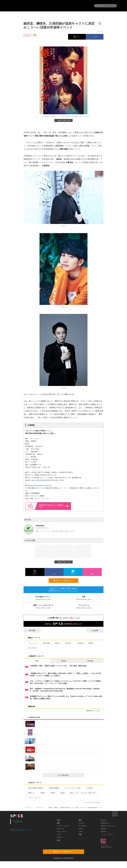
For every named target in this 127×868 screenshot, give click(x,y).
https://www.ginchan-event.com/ (41, 485)
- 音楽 (58, 820)
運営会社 (103, 820)
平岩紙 (52, 793)
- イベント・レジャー (63, 826)
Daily (37, 661)
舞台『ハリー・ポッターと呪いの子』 (83, 793)
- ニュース (81, 823)
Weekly (63, 661)
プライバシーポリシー (107, 834)
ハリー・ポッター (34, 798)
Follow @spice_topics (43, 599)
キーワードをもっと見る (93, 802)
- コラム (80, 832)
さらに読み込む (70, 775)
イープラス (28, 808)
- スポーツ (59, 837)
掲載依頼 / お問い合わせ (108, 826)
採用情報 (103, 829)
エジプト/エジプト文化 (71, 788)
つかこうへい (32, 643)
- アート (59, 834)
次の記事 (97, 630)
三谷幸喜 (88, 788)
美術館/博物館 (53, 788)
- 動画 (80, 820)
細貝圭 (56, 643)
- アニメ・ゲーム (62, 832)
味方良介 (67, 643)
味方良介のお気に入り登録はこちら (54, 506)
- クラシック (60, 829)
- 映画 (58, 840)
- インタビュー (83, 826)
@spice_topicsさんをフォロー (21, 830)
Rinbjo (62, 793)
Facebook (17, 821)
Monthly (90, 661)
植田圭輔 (45, 643)
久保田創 (79, 643)
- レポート (81, 829)
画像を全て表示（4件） (63, 120)
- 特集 (80, 834)
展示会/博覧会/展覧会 (35, 788)
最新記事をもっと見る (94, 711)
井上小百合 (31, 648)
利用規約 (103, 832)
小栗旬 (41, 793)
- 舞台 (58, 823)
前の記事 (30, 630)
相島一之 (30, 793)
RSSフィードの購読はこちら (65, 580)
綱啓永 (90, 643)
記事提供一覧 (105, 823)
